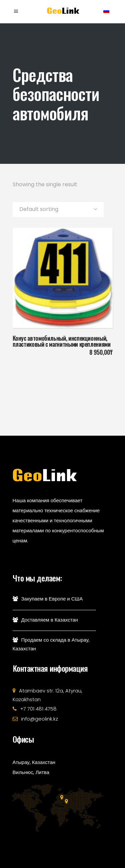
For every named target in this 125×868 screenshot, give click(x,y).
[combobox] (58, 209)
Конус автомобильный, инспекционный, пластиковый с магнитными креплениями (62, 341)
